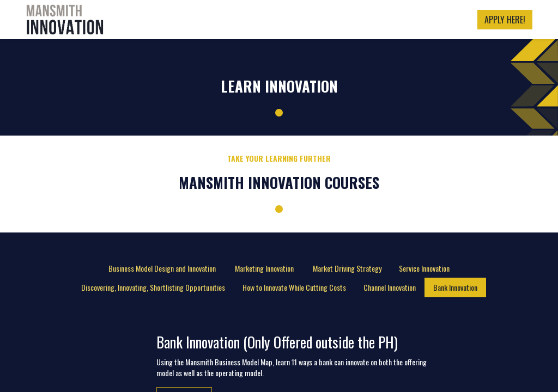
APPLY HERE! (505, 20)
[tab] (163, 268)
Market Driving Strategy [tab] (347, 268)
